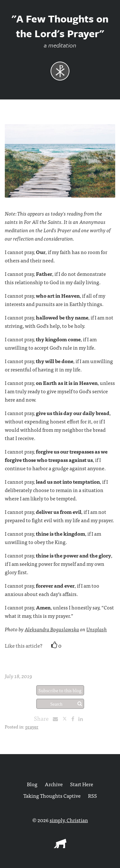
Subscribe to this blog (60, 690)
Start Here (82, 784)
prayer (32, 727)
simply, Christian (69, 820)
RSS (92, 796)
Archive (54, 784)
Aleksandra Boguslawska (52, 629)
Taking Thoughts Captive (52, 796)
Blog (32, 784)
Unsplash (97, 629)
